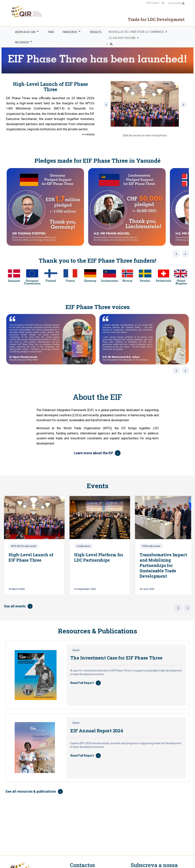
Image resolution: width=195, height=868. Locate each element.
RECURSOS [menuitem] (22, 42)
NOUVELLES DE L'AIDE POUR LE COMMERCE (136, 32)
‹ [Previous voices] (176, 370)
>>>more (88, 134)
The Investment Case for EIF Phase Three (116, 658)
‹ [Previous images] (176, 254)
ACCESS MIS (177, 3)
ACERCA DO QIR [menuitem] (25, 32)
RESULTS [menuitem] (96, 32)
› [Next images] (185, 254)
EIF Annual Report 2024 (97, 731)
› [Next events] (188, 608)
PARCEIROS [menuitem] (70, 32)
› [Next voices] (185, 370)
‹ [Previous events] (178, 608)
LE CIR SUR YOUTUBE (122, 38)
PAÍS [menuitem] (51, 32)
